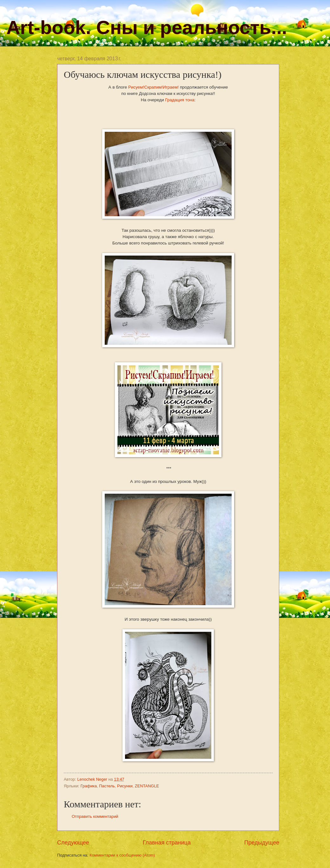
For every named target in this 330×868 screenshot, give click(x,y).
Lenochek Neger (93, 779)
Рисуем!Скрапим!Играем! (153, 87)
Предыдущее (262, 843)
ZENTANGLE (147, 786)
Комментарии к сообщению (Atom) (122, 855)
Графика (89, 786)
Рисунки (125, 786)
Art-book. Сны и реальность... (147, 27)
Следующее (73, 843)
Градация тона (180, 100)
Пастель (107, 786)
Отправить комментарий (95, 816)
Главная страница (167, 843)
